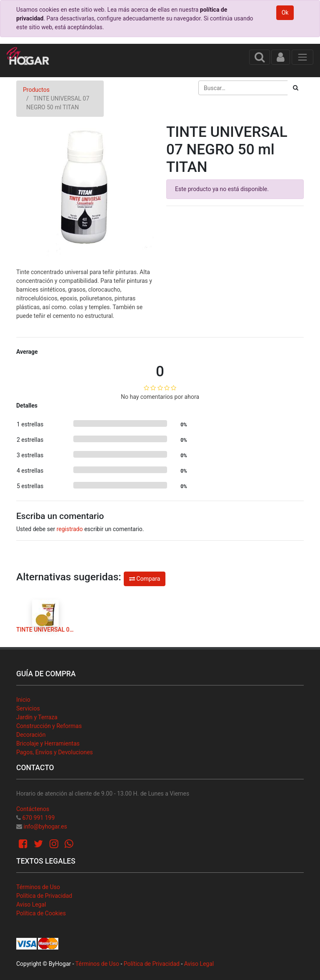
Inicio (23, 700)
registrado (70, 529)
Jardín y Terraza (37, 717)
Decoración (31, 735)
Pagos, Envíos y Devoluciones (55, 752)
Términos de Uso (38, 887)
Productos (36, 90)
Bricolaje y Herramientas (48, 743)
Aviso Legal (31, 904)
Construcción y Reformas (49, 726)
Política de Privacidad (44, 896)
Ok (285, 13)
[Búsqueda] (296, 88)
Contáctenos (33, 809)
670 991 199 (38, 818)
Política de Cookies (41, 913)
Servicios (28, 708)
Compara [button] (145, 579)
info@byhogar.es (45, 826)
